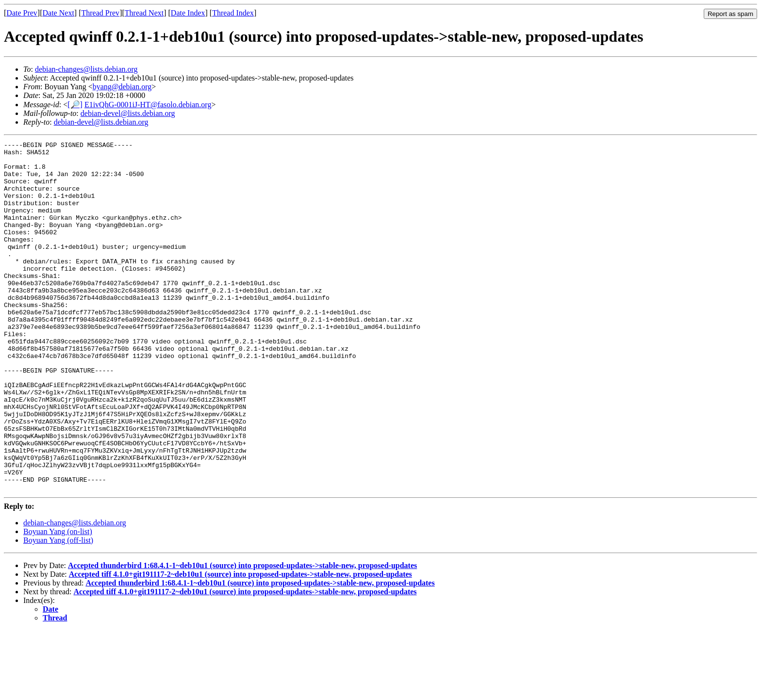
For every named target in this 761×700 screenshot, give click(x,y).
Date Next (58, 13)
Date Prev (22, 13)
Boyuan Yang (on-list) (58, 601)
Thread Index (233, 13)
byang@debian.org (122, 87)
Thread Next (144, 13)
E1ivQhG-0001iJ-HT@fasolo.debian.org (148, 105)
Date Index (188, 13)
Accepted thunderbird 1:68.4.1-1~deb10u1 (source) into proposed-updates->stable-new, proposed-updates (242, 635)
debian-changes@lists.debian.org (86, 69)
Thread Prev (100, 13)
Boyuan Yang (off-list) (58, 610)
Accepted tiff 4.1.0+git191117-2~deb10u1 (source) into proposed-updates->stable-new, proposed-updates (240, 644)
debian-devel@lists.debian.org (128, 113)
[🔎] (75, 105)
